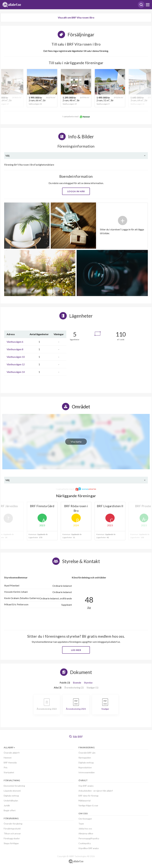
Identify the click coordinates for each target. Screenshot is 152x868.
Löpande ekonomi (12, 791)
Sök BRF (76, 737)
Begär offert (10, 810)
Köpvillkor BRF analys (89, 848)
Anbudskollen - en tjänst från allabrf (96, 791)
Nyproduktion (85, 767)
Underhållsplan (11, 801)
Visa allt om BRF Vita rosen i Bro (76, 17)
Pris (6, 767)
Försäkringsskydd (12, 829)
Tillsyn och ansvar (12, 833)
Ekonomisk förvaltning (14, 786)
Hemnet (8, 758)
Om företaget (85, 819)
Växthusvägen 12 (16, 364)
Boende (77, 683)
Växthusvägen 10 (16, 357)
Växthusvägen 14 (16, 372)
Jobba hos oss (85, 829)
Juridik (7, 805)
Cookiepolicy (85, 843)
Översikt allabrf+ (12, 753)
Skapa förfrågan (11, 843)
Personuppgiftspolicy (89, 838)
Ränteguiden (85, 758)
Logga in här (76, 191)
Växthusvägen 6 (15, 342)
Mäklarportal (84, 801)
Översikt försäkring (13, 824)
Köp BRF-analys (86, 786)
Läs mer (76, 650)
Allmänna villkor (86, 833)
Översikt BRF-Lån (87, 753)
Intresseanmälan (87, 772)
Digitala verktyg (11, 796)
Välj (7, 155)
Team (81, 824)
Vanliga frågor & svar (88, 805)
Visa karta (76, 442)
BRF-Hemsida (10, 763)
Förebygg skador (12, 838)
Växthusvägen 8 (15, 349)
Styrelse (88, 683)
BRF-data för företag (88, 796)
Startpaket (9, 772)
